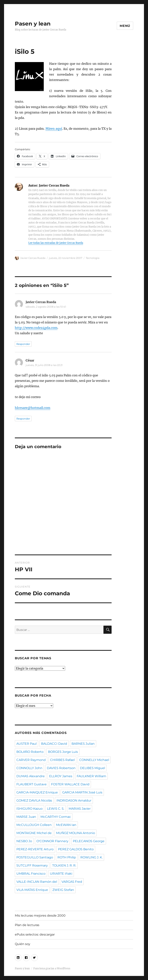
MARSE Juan (26, 817)
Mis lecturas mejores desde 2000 (40, 916)
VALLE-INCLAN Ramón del (37, 882)
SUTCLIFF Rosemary (32, 865)
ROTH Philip (67, 857)
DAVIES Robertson (61, 768)
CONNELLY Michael (94, 760)
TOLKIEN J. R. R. (64, 865)
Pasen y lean (33, 24)
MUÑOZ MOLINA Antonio (76, 833)
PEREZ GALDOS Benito (76, 849)
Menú (125, 26)
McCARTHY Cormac (56, 817)
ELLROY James (61, 776)
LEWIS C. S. (56, 809)
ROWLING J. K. (91, 857)
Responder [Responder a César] (23, 419)
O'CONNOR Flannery (52, 841)
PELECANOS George (89, 841)
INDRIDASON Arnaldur (74, 800)
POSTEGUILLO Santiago (35, 857)
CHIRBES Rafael (62, 760)
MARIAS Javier (80, 809)
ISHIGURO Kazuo (29, 809)
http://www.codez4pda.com (36, 328)
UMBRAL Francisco (31, 874)
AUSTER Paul (26, 744)
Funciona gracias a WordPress (52, 968)
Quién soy (23, 944)
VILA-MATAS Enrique (32, 890)
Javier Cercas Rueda (33, 258)
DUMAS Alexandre (31, 776)
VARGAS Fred (72, 882)
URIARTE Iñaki (61, 874)
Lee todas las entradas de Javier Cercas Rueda (56, 243)
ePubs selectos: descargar (35, 934)
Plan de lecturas (27, 925)
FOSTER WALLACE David (70, 784)
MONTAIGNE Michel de (34, 833)
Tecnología (93, 258)
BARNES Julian (83, 744)
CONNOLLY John (29, 768)
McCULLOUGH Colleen (34, 825)
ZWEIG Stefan (63, 890)
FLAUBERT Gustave (32, 784)
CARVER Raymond (31, 760)
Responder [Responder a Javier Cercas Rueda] (23, 344)
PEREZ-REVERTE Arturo (35, 849)
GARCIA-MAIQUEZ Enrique (37, 792)
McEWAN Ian (66, 825)
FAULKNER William (91, 776)
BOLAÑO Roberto (30, 752)
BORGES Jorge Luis (63, 752)
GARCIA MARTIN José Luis (82, 792)
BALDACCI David (54, 744)
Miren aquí (54, 129)
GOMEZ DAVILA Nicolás (34, 800)
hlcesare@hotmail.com (33, 408)
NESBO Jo (24, 841)
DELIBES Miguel (92, 768)
